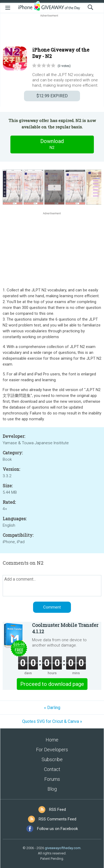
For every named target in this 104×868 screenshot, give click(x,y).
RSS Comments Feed (57, 819)
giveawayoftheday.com (63, 848)
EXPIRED (52, 96)
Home (52, 740)
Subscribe (52, 759)
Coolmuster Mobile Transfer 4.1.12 (65, 628)
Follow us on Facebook (57, 829)
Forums (52, 779)
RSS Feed (57, 810)
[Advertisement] (52, 31)
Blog (52, 789)
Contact (52, 769)
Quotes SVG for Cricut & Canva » (52, 721)
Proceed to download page (52, 684)
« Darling (52, 708)
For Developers (52, 750)
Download (52, 144)
